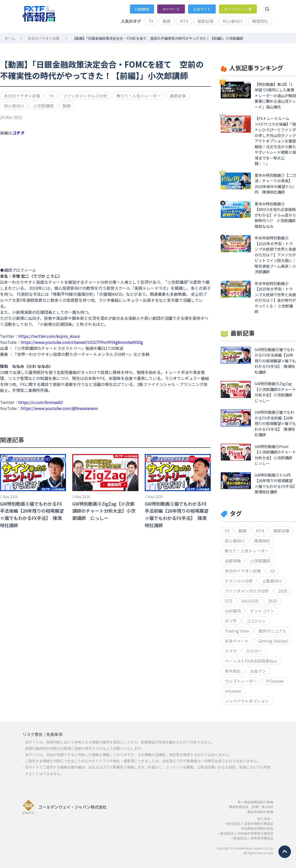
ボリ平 (231, 621)
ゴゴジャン (256, 621)
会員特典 (233, 561)
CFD (229, 601)
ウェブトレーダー (241, 681)
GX (273, 571)
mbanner (233, 691)
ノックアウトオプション (247, 701)
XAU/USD (250, 601)
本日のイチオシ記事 (44, 38)
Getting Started (273, 641)
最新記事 (205, 21)
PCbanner (275, 681)
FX (151, 21)
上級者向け (272, 581)
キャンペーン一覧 (238, 9)
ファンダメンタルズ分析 (85, 96)
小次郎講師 (43, 106)
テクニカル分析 (239, 581)
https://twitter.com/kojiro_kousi (49, 336)
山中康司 (233, 611)
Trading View (237, 631)
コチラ (18, 133)
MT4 (184, 21)
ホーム (10, 38)
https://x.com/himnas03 (41, 402)
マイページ (171, 9)
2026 (283, 591)
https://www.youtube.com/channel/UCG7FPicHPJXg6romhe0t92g (82, 342)
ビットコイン (262, 611)
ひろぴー (254, 651)
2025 (272, 601)
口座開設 (142, 9)
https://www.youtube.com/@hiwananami (60, 408)
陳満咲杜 (260, 21)
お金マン (258, 671)
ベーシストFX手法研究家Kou (251, 661)
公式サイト (202, 9)
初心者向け (233, 21)
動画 (167, 21)
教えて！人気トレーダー (139, 96)
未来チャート (237, 641)
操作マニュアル (272, 631)
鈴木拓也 (233, 671)
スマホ (231, 651)
